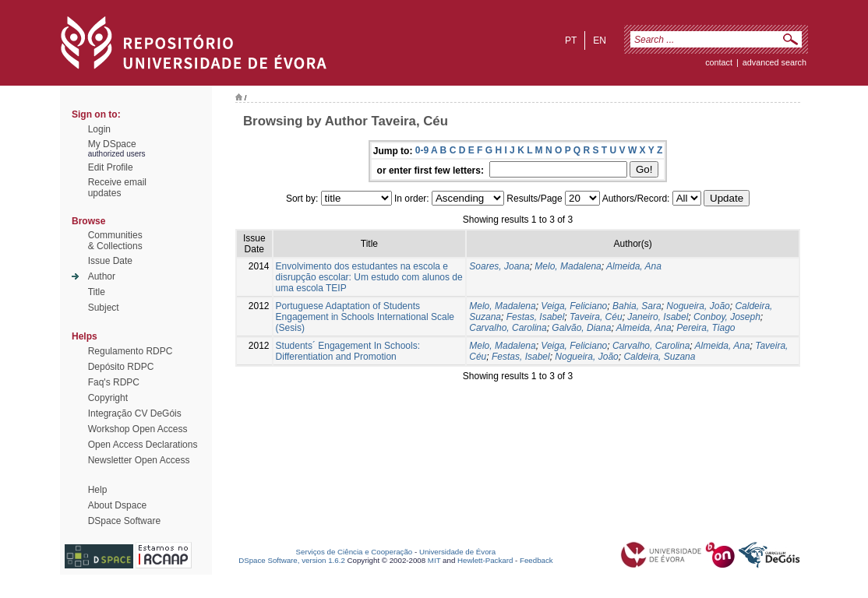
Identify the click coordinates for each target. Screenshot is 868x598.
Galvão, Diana (581, 328)
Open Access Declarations (143, 445)
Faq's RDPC (114, 382)
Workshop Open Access (138, 429)
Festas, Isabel (536, 317)
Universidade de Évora (457, 552)
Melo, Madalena (568, 266)
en (600, 40)
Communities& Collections (115, 241)
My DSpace (112, 144)
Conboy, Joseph (727, 317)
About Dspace (117, 505)
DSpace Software (124, 521)
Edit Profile (111, 167)
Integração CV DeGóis (135, 413)
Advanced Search (774, 62)
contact (719, 62)
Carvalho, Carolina (508, 328)
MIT (434, 560)
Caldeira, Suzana (659, 357)
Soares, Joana (499, 266)
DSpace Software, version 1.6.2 (292, 560)
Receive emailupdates (117, 188)
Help (98, 490)
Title (97, 292)
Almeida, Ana (634, 266)
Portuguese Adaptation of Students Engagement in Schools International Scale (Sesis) (365, 317)
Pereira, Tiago (706, 328)
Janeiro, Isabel (658, 317)
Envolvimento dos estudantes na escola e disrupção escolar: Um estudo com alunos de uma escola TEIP (369, 277)
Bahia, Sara (637, 306)
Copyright (108, 398)
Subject (104, 308)
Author (102, 276)
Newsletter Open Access (139, 460)
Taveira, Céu (596, 317)
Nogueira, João (698, 306)
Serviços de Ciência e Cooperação (355, 552)
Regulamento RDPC (131, 351)
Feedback (536, 560)
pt (571, 40)
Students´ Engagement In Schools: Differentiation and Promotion (348, 351)
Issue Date (110, 261)
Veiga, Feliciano (574, 306)
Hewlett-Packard (485, 560)
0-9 (422, 150)
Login (99, 129)
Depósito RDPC (121, 367)
